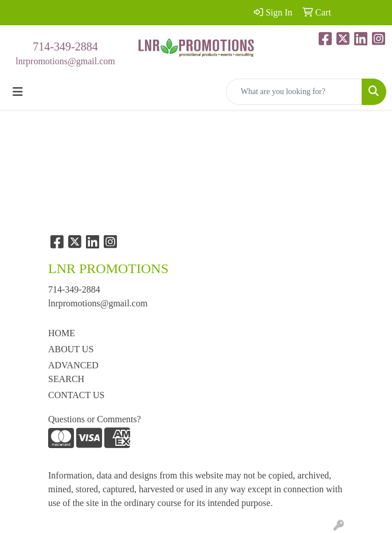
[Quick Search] (294, 92)
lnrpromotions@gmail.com (65, 61)
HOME (62, 333)
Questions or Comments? (95, 419)
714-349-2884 (65, 46)
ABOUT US (71, 349)
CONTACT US (76, 395)
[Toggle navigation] (18, 92)
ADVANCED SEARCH (73, 372)
